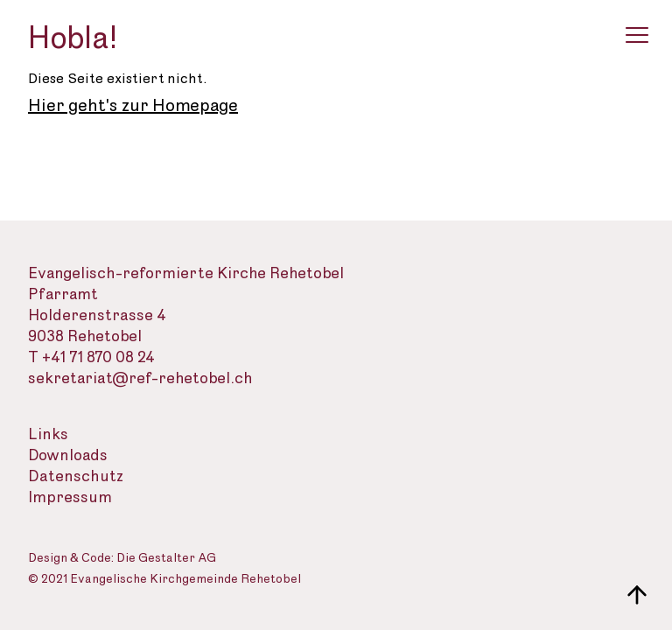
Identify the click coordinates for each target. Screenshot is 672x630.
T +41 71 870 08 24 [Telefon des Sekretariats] (91, 357)
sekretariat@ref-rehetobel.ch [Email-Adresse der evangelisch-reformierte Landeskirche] (140, 378)
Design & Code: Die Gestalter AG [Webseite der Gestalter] (122, 559)
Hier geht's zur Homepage (133, 106)
